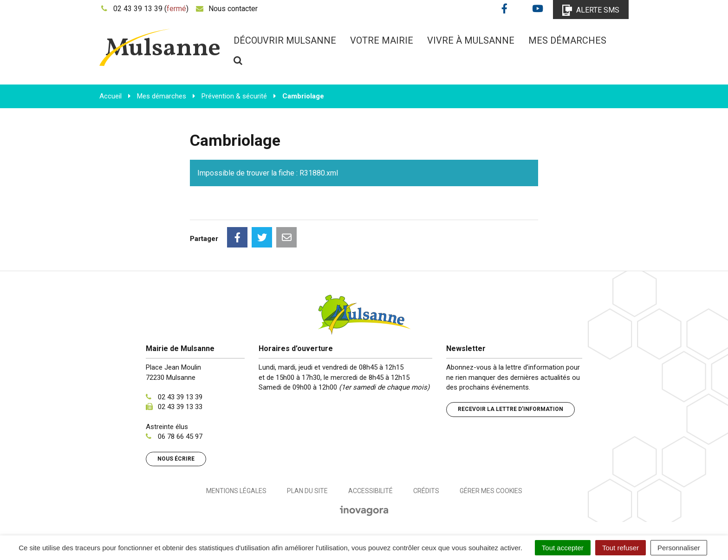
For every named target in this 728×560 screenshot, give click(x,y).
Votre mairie (382, 40)
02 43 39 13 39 (180, 397)
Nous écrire (176, 459)
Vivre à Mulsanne (471, 40)
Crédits (426, 491)
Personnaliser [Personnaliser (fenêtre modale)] (679, 548)
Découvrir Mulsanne (285, 40)
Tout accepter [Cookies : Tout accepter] (563, 548)
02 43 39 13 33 (180, 407)
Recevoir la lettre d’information (510, 409)
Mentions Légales (236, 491)
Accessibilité (370, 491)
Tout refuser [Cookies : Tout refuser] (621, 548)
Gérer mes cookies (491, 491)
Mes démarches (567, 40)
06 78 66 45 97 (180, 436)
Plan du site (307, 491)
